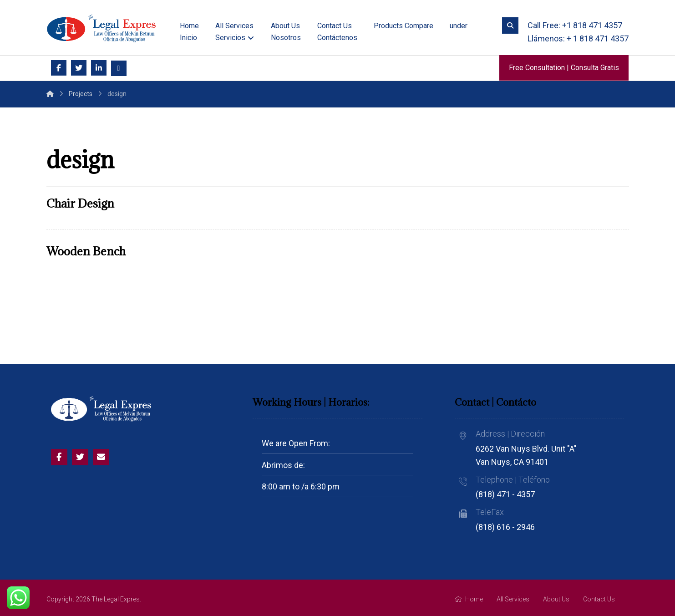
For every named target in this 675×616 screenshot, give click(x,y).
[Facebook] (59, 68)
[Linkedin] (99, 68)
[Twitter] (79, 68)
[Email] (119, 68)
